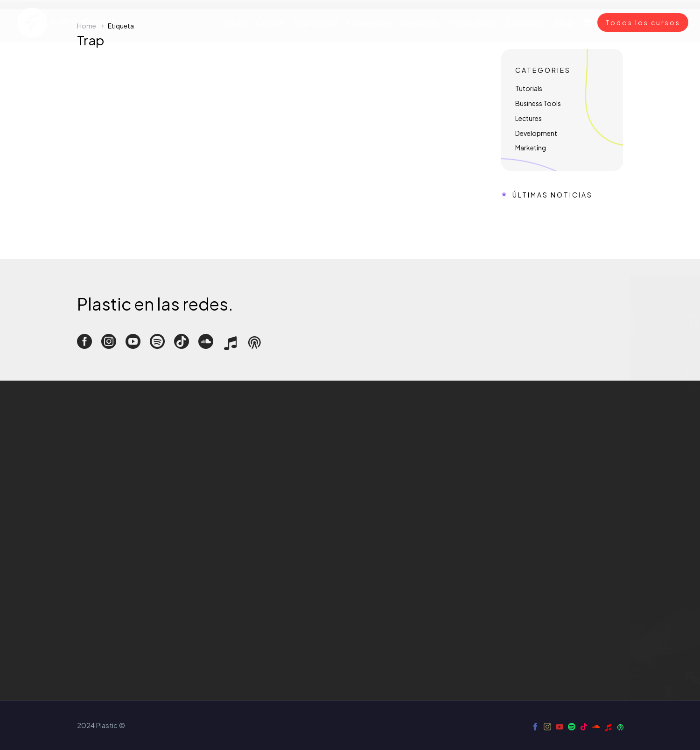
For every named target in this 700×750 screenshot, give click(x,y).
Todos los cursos (643, 22)
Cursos (269, 23)
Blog (564, 23)
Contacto (525, 23)
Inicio (235, 23)
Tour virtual (315, 23)
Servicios (419, 23)
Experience (369, 23)
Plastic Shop (472, 23)
